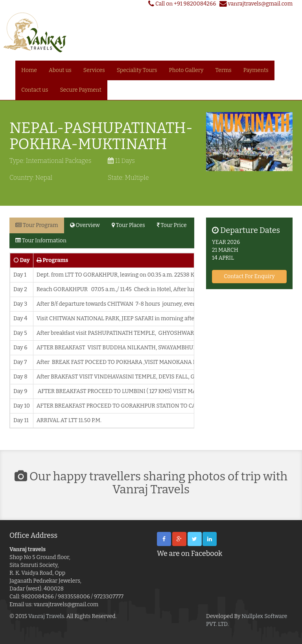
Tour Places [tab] (128, 225)
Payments (256, 70)
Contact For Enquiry (249, 276)
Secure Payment (80, 90)
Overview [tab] (85, 225)
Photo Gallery (186, 70)
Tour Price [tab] (172, 225)
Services (94, 70)
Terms (224, 70)
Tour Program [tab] (37, 225)
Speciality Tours (137, 70)
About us (60, 70)
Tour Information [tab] (41, 241)
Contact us (35, 90)
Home (29, 70)
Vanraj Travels (46, 616)
